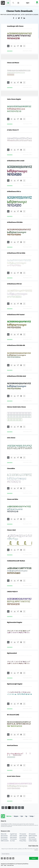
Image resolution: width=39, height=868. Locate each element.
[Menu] (18, 3)
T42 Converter (14, 839)
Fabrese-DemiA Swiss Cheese (16, 407)
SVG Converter (4, 836)
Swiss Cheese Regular (14, 99)
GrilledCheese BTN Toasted (16, 315)
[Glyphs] (18, 46)
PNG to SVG (4, 834)
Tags (26, 816)
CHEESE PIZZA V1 (12, 592)
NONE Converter (5, 841)
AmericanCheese (12, 745)
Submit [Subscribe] (34, 858)
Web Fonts (9, 816)
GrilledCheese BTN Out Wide (16, 253)
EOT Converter (14, 836)
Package (31, 816)
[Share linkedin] (25, 18)
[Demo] (24, 46)
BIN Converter (14, 837)
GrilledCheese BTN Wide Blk (16, 345)
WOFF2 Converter (33, 836)
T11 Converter (23, 839)
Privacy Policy (23, 841)
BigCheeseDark (12, 653)
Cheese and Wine (13, 499)
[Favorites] (11, 46)
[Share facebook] (14, 18)
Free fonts (3, 3)
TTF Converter (23, 834)
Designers (16, 816)
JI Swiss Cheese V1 (13, 130)
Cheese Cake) (11, 530)
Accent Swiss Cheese (14, 776)
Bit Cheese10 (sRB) (13, 715)
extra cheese (11, 438)
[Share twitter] (20, 18)
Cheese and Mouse (13, 63)
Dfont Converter (33, 839)
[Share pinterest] (22, 18)
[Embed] (21, 46)
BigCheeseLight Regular (15, 684)
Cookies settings (33, 841)
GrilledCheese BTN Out (14, 284)
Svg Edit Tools (14, 834)
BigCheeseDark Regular (15, 622)
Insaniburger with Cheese (15, 26)
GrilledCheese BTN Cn (14, 192)
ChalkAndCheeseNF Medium (16, 561)
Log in (28, 3)
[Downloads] (15, 46)
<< (3, 808)
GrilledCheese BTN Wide (15, 222)
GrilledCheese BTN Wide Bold (17, 376)
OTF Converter (32, 834)
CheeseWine (11, 468)
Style (22, 816)
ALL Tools (12, 841)
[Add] (8, 46)
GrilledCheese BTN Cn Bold (16, 161)
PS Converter (32, 837)
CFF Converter (4, 839)
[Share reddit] (17, 18)
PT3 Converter (23, 837)
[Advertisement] (20, 57)
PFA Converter (4, 837)
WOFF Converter (23, 836)
